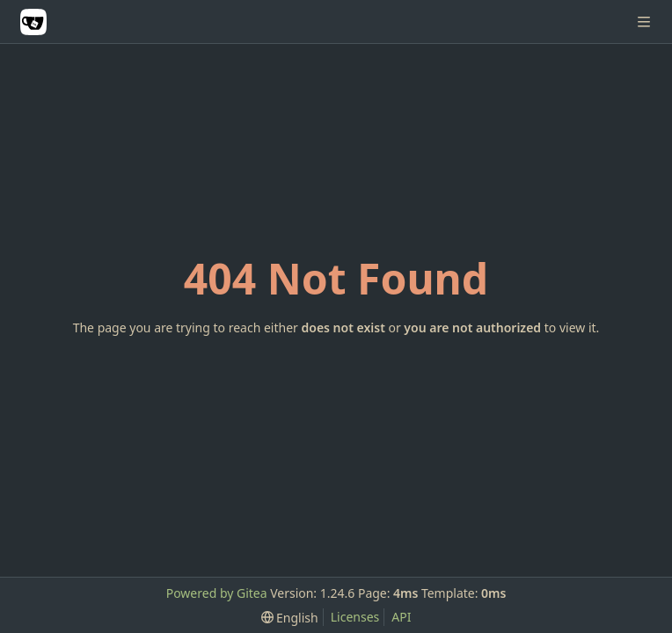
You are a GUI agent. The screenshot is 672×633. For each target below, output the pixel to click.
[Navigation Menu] (646, 22)
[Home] (33, 22)
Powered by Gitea (217, 593)
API (401, 617)
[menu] (290, 618)
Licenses (355, 617)
